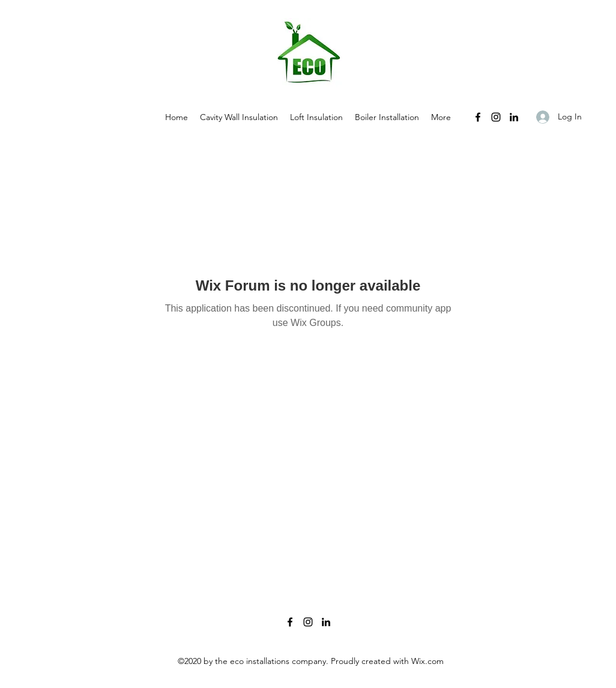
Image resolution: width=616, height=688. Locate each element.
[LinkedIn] (514, 117)
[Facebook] (478, 117)
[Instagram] (496, 117)
